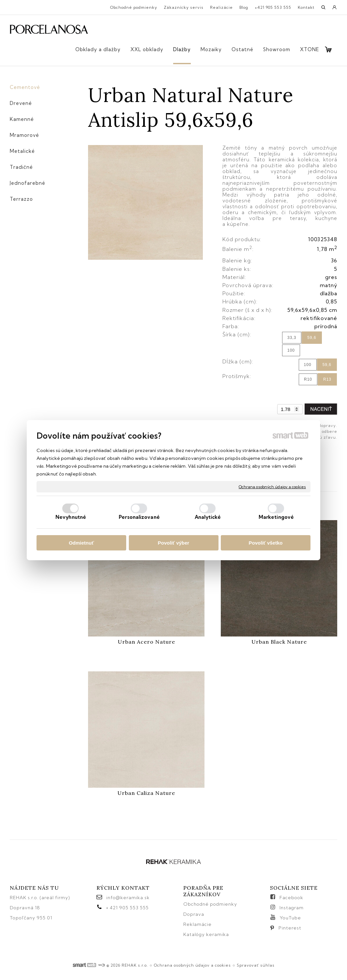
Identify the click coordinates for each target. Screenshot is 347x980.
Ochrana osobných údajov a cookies (272, 486)
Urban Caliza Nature (146, 793)
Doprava (194, 914)
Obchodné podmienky (210, 904)
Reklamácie (198, 924)
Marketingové (276, 517)
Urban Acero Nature (146, 642)
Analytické (208, 517)
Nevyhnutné (71, 517)
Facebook (291, 898)
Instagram (292, 908)
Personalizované (139, 517)
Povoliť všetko (266, 543)
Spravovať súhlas (256, 965)
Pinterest (290, 928)
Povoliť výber (173, 543)
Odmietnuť (81, 543)
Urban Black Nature (279, 642)
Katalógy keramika (206, 934)
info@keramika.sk (128, 898)
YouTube (290, 918)
